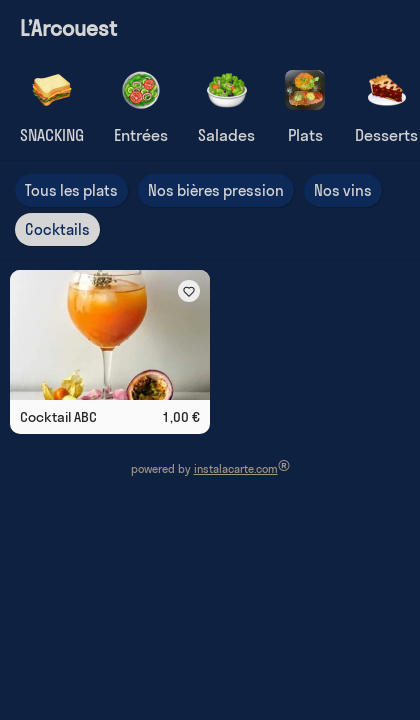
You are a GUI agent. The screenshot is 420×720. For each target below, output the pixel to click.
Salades (226, 135)
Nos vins (343, 190)
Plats (305, 135)
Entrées (141, 135)
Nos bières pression (216, 190)
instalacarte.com (236, 469)
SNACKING (52, 135)
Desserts (386, 135)
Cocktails (57, 229)
